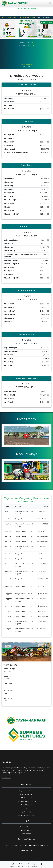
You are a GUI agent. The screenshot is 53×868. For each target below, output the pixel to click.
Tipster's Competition (26, 815)
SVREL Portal (27, 798)
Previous (4, 30)
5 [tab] (31, 37)
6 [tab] (34, 37)
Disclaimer (26, 834)
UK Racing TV (27, 805)
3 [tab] (25, 37)
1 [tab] (19, 37)
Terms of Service (27, 827)
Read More (6, 777)
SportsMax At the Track (27, 801)
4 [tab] (28, 37)
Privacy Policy (27, 830)
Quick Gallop (26, 812)
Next (49, 30)
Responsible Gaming (26, 791)
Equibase (27, 808)
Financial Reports (26, 794)
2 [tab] (22, 37)
